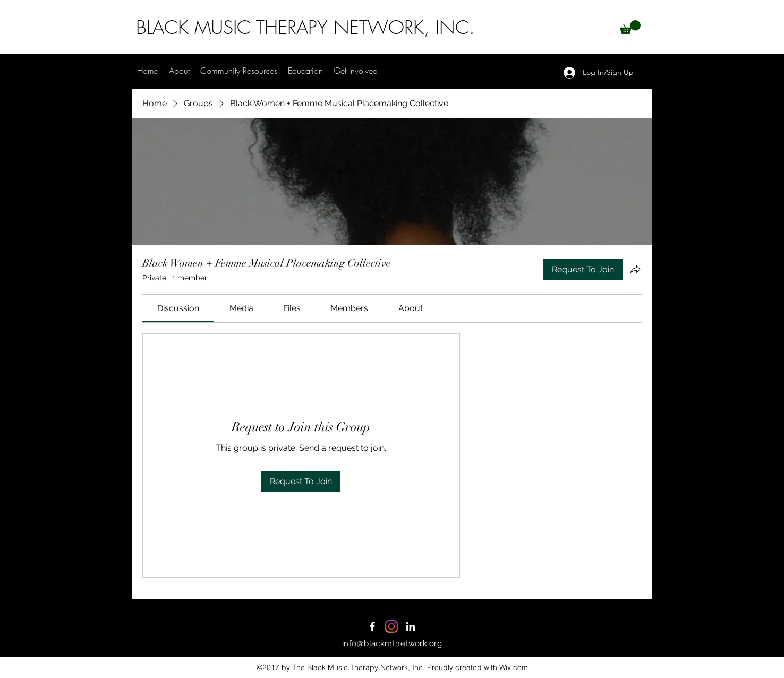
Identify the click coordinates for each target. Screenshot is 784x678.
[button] (630, 27)
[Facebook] (372, 626)
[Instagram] (391, 626)
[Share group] (635, 269)
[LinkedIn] (411, 626)
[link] (178, 308)
